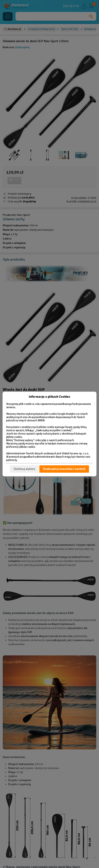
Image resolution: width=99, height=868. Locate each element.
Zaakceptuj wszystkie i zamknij (64, 469)
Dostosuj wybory (24, 469)
